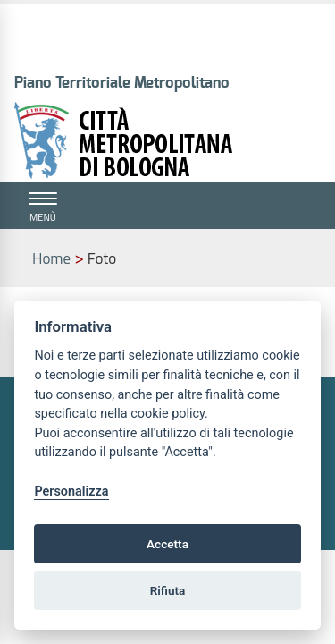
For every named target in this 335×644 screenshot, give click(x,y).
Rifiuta (168, 590)
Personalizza (71, 491)
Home (51, 258)
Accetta (167, 544)
